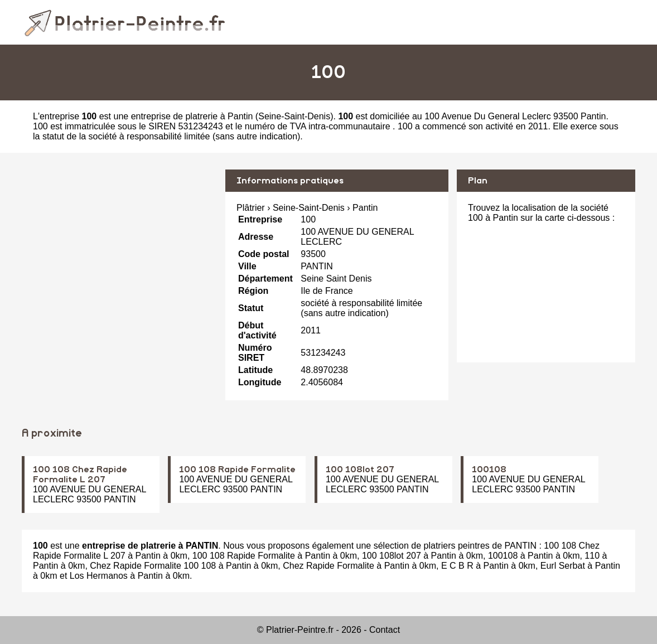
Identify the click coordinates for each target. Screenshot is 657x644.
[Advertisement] (119, 248)
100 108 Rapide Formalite (237, 469)
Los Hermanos (99, 576)
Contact (385, 630)
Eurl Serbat (563, 566)
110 (592, 556)
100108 (489, 469)
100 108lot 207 (360, 469)
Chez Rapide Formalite (328, 566)
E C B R (457, 566)
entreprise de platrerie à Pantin (192, 116)
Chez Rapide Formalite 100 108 (153, 566)
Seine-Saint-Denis (294, 116)
